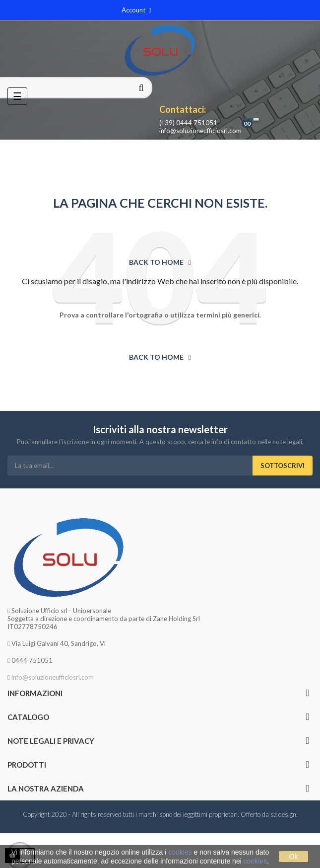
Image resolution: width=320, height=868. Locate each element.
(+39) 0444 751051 (188, 123)
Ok (294, 857)
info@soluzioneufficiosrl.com (200, 131)
